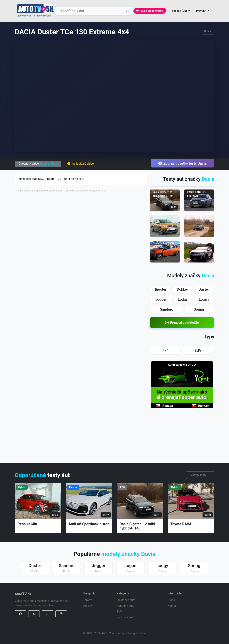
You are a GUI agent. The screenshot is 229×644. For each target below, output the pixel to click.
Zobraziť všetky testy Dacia (182, 163)
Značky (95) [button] (180, 11)
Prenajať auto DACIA (182, 323)
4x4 (100, 191)
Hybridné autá (126, 606)
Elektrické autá (126, 600)
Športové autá (126, 617)
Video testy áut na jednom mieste (34, 16)
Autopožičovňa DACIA (182, 365)
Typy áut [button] (201, 11)
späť (208, 31)
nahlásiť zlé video (81, 164)
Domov (87, 600)
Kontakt (173, 606)
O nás (171, 600)
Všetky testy (200, 475)
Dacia (59, 191)
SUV (104, 191)
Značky (87, 606)
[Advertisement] (104, 203)
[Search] (94, 11)
